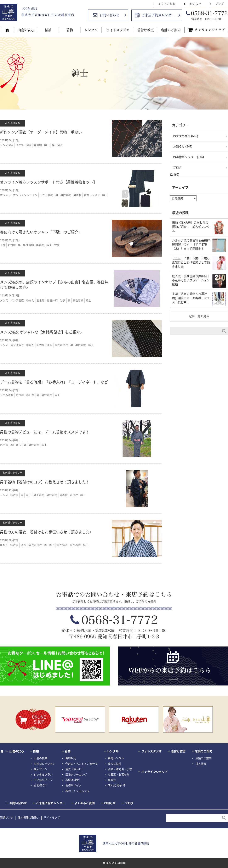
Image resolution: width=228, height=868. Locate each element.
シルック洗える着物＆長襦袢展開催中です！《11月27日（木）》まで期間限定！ (191, 244)
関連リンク (7, 817)
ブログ (220, 4)
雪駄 (57, 245)
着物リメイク (73, 785)
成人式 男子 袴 (116, 785)
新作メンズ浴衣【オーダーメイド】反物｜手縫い (41, 132)
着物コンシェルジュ (77, 791)
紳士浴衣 (57, 145)
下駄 (3, 245)
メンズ (4, 300)
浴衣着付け (61, 345)
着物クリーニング (76, 775)
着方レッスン (92, 195)
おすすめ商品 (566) (186, 136)
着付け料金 (72, 780)
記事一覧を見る (199, 316)
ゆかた (20, 145)
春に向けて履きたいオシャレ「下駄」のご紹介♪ (40, 232)
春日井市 (52, 300)
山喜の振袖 (41, 758)
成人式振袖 (115, 764)
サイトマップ (52, 817)
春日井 (30, 395)
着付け (74, 495)
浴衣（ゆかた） (75, 769)
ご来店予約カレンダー (158, 15)
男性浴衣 (62, 545)
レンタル (91, 30)
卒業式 (112, 780)
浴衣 (29, 145)
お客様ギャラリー (12, 473)
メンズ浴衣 (7, 145)
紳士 (47, 145)
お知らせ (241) (183, 146)
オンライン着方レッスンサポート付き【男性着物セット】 (49, 182)
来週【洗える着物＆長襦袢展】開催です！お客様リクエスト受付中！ (191, 298)
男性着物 (66, 195)
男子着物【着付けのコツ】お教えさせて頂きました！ (45, 482)
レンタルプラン (43, 775)
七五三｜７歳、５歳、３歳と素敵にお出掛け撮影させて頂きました (191, 262)
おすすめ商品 (12, 123)
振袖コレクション (45, 764)
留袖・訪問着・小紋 (120, 769)
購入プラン (41, 769)
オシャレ (5, 195)
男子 (28, 495)
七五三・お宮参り (119, 775)
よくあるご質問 (85, 803)
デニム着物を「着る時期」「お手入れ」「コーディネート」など (54, 382)
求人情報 (201, 764)
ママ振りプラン (43, 780)
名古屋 (12, 245)
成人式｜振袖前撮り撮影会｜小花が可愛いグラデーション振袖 (191, 280)
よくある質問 (167, 4)
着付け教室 (146, 30)
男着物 (38, 145)
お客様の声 (41, 785)
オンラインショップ (210, 30)
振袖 (48, 30)
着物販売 (71, 758)
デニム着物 (46, 195)
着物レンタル (116, 758)
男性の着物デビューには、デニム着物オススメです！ (45, 432)
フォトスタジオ (118, 30)
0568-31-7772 (209, 13)
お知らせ (195, 4)
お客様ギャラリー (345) (189, 157)
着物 (70, 30)
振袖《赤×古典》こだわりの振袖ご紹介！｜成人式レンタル (191, 227)
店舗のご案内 (171, 30)
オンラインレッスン (25, 195)
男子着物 (39, 495)
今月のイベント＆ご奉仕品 (81, 764)
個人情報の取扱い (29, 817)
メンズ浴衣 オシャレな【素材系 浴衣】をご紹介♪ (41, 332)
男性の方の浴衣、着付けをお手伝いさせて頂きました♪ (46, 532)
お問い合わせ (109, 15)
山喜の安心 (26, 30)
